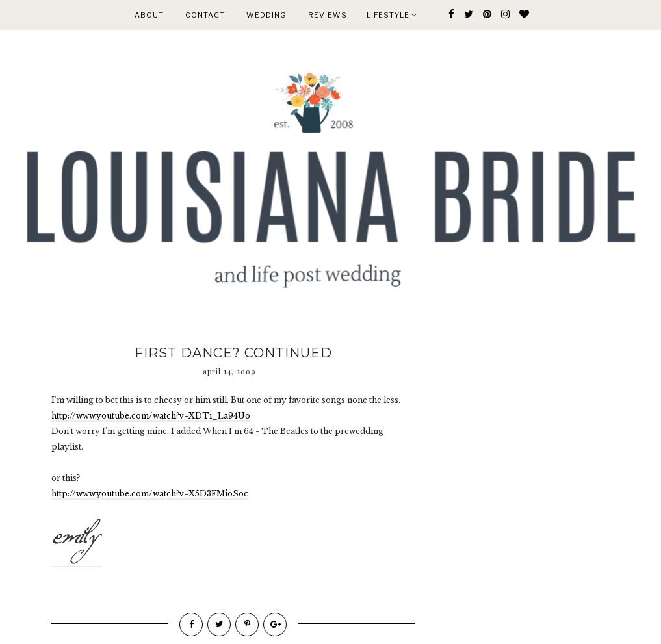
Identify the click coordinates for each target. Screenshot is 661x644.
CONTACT (205, 15)
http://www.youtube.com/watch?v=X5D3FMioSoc (150, 494)
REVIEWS (328, 15)
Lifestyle (392, 15)
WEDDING (266, 15)
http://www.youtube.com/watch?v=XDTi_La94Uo (151, 416)
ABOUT (149, 15)
